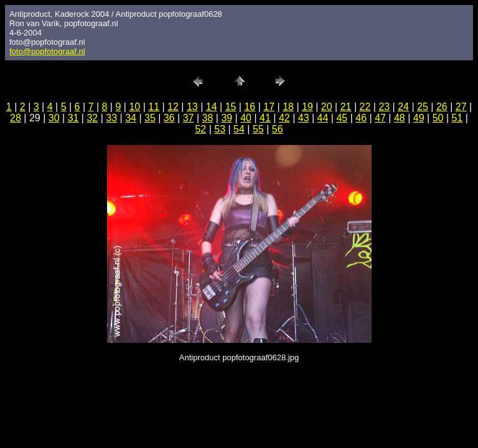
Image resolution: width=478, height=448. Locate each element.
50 (438, 118)
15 (231, 107)
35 (150, 118)
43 (304, 118)
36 (169, 118)
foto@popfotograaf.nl (47, 51)
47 (380, 118)
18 (288, 107)
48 (400, 118)
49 (419, 118)
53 (220, 129)
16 (250, 107)
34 (131, 118)
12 (173, 107)
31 (73, 118)
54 (239, 129)
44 (323, 118)
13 (192, 107)
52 (200, 129)
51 (457, 118)
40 (246, 118)
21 (346, 107)
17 (269, 107)
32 (92, 118)
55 (258, 129)
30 (54, 118)
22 (365, 107)
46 (361, 118)
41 (265, 118)
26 (442, 107)
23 (384, 107)
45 (342, 118)
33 (111, 118)
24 (403, 107)
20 (327, 107)
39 (227, 118)
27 (461, 107)
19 (307, 107)
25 (423, 107)
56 (278, 129)
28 (16, 118)
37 (189, 118)
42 (284, 118)
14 (212, 107)
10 (134, 107)
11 (154, 107)
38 (208, 118)
